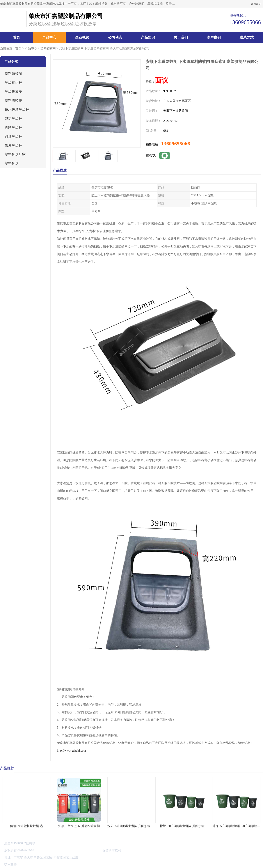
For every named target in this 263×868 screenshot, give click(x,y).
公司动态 (115, 37)
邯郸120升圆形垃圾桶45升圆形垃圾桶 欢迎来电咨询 (195, 826)
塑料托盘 (12, 163)
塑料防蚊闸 (48, 48)
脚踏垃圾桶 (13, 127)
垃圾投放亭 (13, 92)
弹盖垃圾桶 (13, 118)
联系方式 (247, 37)
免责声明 (43, 864)
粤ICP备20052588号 (48, 850)
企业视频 (82, 37)
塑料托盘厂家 (15, 154)
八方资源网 (28, 864)
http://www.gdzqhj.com (71, 751)
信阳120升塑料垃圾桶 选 (26, 826)
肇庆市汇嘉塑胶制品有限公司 (82, 850)
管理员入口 (57, 864)
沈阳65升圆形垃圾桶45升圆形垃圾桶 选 (134, 826)
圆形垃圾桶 (13, 136)
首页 (16, 37)
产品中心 (49, 37)
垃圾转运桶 (13, 83)
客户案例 (214, 37)
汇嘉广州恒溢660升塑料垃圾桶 (79, 826)
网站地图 (72, 864)
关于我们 (181, 37)
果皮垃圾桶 (13, 145)
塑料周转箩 (13, 100)
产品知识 (148, 37)
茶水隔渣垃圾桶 (17, 109)
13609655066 (176, 144)
